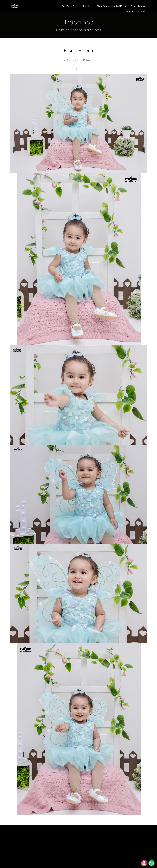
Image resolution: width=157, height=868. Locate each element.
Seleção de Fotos (70, 6)
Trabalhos (88, 6)
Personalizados (138, 6)
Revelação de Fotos (136, 11)
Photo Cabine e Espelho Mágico (111, 6)
